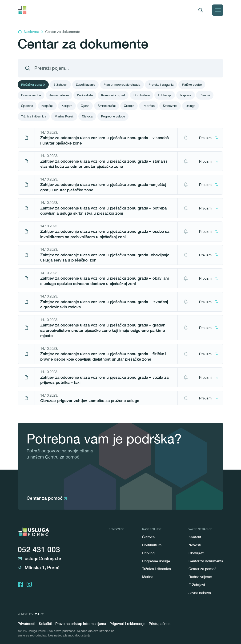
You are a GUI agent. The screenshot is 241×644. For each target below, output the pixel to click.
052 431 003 (39, 549)
